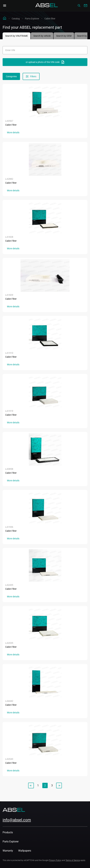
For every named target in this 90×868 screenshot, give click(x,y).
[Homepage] (47, 6)
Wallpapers (25, 851)
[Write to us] (85, 6)
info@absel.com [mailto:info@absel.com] (17, 820)
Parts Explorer (32, 19)
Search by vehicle (42, 36)
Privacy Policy (55, 860)
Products (8, 832)
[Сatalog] (79, 6)
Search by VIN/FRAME (17, 36)
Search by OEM (64, 36)
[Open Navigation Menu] (5, 6)
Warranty (8, 851)
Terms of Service (73, 860)
